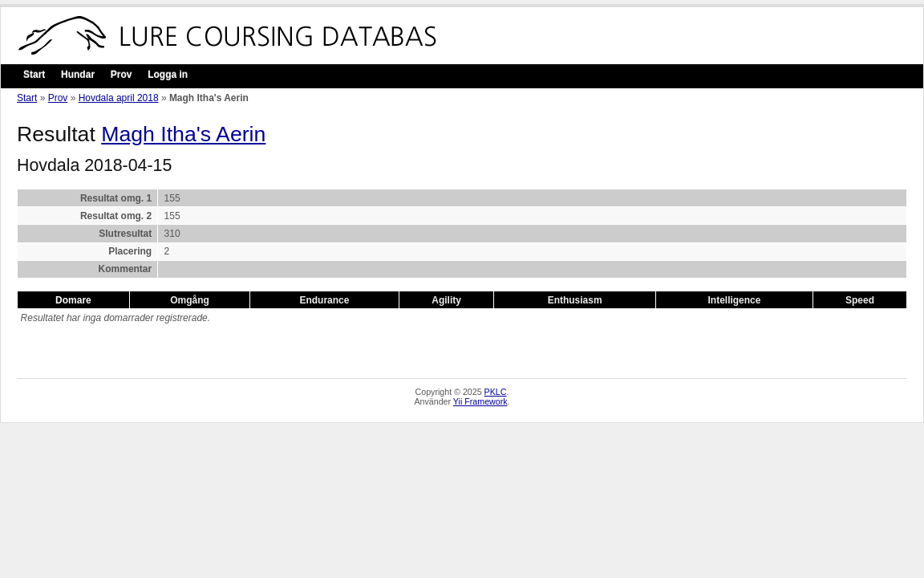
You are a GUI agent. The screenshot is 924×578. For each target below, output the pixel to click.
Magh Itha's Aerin (183, 134)
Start (34, 75)
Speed (860, 300)
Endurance (324, 300)
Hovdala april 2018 (119, 98)
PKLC (496, 392)
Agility (446, 300)
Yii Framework (480, 401)
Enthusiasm (575, 300)
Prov (122, 75)
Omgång (190, 300)
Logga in (168, 75)
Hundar (78, 75)
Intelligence (735, 300)
